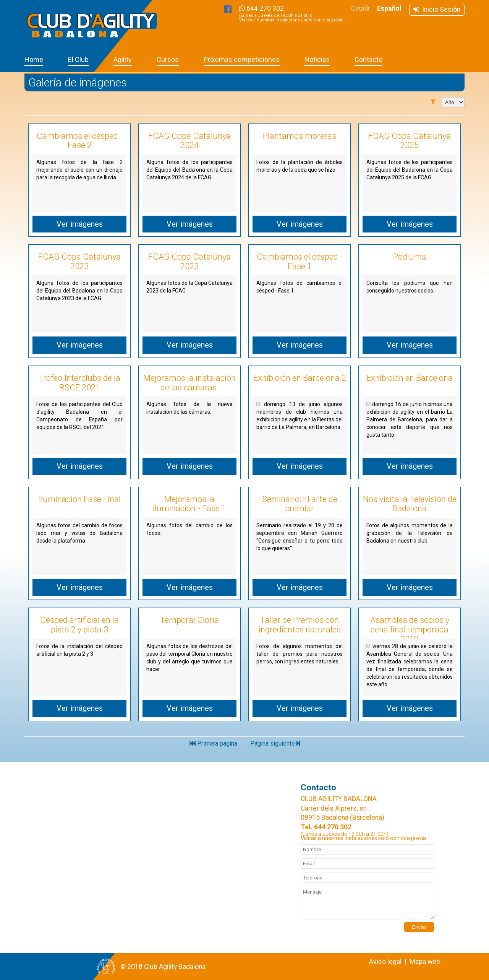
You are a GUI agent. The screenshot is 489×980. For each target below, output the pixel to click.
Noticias (317, 59)
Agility (123, 59)
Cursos (168, 59)
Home (34, 59)
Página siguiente (275, 744)
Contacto (368, 59)
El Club (78, 59)
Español (389, 8)
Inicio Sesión (437, 10)
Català (360, 8)
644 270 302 (291, 14)
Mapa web (425, 962)
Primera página (213, 744)
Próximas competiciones (242, 59)
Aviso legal (385, 962)
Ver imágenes (80, 224)
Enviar (419, 927)
